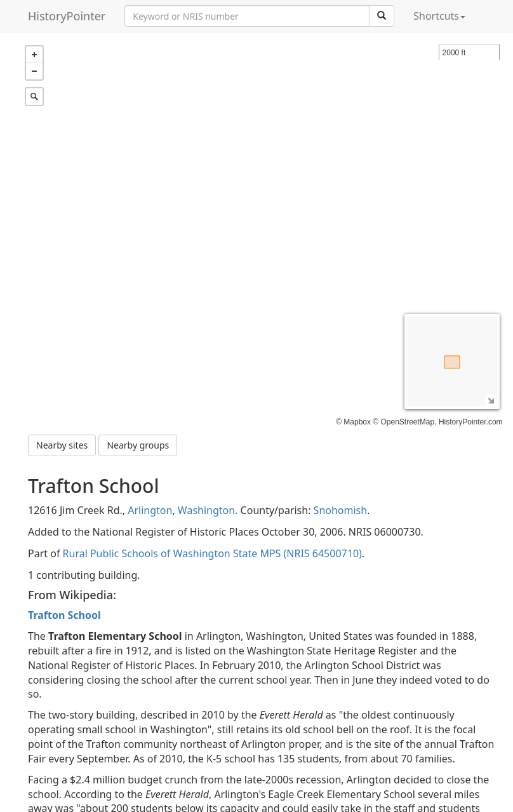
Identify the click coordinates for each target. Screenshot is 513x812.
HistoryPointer (67, 16)
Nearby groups (138, 445)
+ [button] (34, 55)
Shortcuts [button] (439, 16)
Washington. (208, 510)
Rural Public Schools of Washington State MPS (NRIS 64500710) (212, 553)
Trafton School (64, 615)
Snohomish (341, 510)
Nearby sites (62, 445)
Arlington (150, 510)
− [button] (34, 71)
